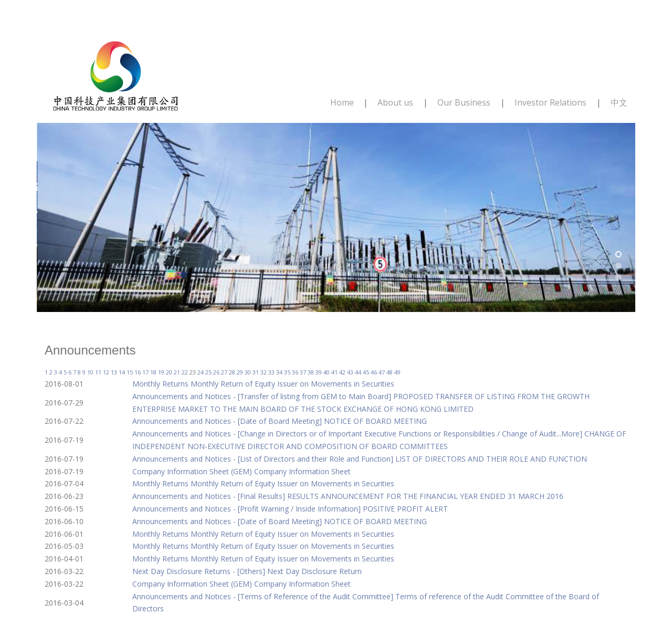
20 (169, 372)
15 (130, 372)
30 (248, 372)
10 (90, 372)
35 (287, 372)
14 (122, 372)
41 (334, 372)
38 (311, 372)
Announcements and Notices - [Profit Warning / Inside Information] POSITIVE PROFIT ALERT (290, 509)
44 (358, 372)
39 (319, 372)
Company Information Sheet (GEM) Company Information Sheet (241, 471)
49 (397, 372)
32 (264, 372)
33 (271, 372)
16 (138, 372)
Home (342, 102)
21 (177, 372)
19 (161, 372)
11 (98, 372)
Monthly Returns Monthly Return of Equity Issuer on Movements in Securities (263, 384)
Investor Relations (550, 102)
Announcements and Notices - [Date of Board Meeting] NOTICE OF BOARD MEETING (280, 421)
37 (303, 372)
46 (374, 372)
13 (114, 372)
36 (295, 372)
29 (240, 372)
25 (208, 372)
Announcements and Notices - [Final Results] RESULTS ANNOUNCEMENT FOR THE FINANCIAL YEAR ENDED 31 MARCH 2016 (348, 496)
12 (106, 372)
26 (216, 372)
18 (153, 372)
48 (390, 372)
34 (279, 372)
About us (395, 102)
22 (185, 372)
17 (145, 372)
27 (224, 372)
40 (327, 372)
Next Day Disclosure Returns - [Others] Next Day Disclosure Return (247, 571)
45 (366, 372)
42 (342, 372)
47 (382, 372)
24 (201, 372)
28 (232, 372)
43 (350, 372)
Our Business (464, 102)
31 (256, 372)
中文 (619, 102)
